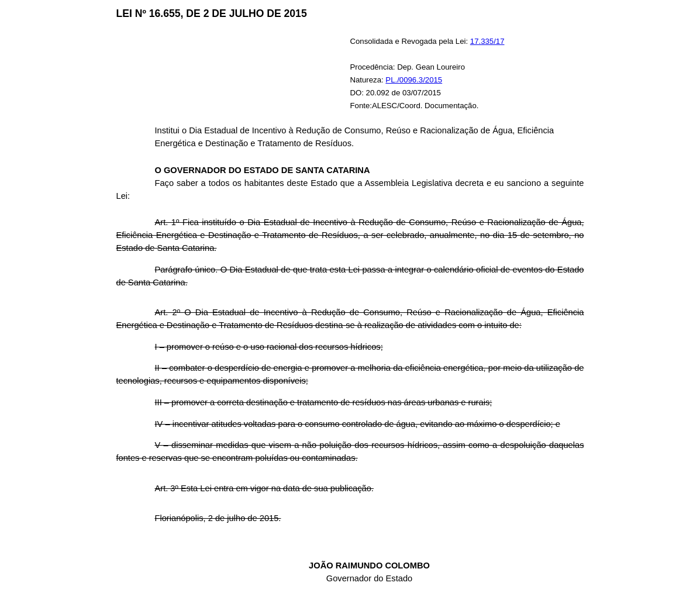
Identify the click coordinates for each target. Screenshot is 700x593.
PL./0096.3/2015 (414, 80)
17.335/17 (487, 41)
